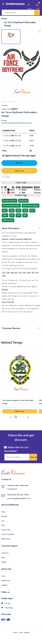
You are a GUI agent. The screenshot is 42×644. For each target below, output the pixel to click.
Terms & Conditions (8, 534)
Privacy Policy (6, 530)
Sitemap (27, 632)
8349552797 (12, 489)
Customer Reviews (11, 328)
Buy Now (19, 163)
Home (3, 576)
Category (4, 585)
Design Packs (6, 581)
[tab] (11, 37)
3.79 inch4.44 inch (13, 146)
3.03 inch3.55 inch (13, 141)
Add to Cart (20, 411)
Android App (7, 608)
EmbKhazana (15, 4)
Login (3, 557)
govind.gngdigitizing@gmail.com (19, 498)
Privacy (15, 632)
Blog (3, 525)
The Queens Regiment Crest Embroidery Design (18, 402)
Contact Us (5, 553)
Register (4, 562)
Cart (3, 521)
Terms (21, 632)
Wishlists (4, 516)
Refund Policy (6, 539)
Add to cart (19, 171)
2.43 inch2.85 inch (13, 136)
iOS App (6, 603)
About (3, 512)
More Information (11, 228)
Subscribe (33, 457)
